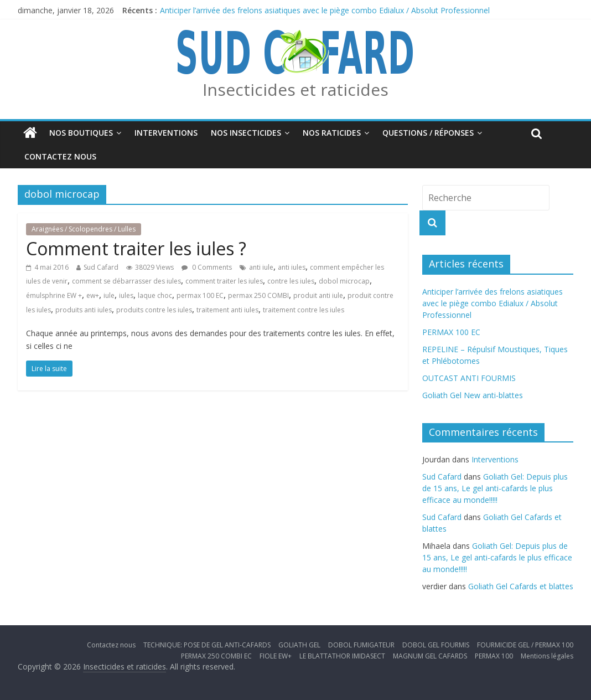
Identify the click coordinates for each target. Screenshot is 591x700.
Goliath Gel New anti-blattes (473, 395)
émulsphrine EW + (54, 295)
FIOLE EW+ (276, 656)
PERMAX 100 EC (451, 332)
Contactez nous (60, 156)
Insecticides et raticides (295, 89)
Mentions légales (547, 656)
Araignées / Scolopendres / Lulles (84, 229)
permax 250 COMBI (258, 295)
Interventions (166, 133)
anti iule (261, 267)
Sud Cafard (101, 267)
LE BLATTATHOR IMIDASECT (342, 656)
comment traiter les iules (224, 281)
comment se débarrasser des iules (126, 281)
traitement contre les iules (304, 310)
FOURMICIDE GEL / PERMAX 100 (525, 645)
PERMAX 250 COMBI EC (216, 656)
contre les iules (291, 281)
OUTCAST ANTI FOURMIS (469, 378)
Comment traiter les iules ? (136, 248)
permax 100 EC (200, 295)
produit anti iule (318, 295)
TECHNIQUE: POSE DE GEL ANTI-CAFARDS (207, 645)
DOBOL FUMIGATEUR (361, 645)
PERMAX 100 (494, 656)
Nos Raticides (332, 133)
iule (109, 295)
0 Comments (207, 267)
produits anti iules (84, 310)
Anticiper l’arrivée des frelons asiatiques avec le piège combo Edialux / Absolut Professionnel (325, 10)
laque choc (155, 295)
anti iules (292, 267)
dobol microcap (344, 281)
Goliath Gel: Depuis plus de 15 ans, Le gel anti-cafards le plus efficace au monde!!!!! (495, 488)
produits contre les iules (154, 310)
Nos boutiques (81, 133)
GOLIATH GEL (299, 645)
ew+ (93, 295)
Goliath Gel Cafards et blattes (521, 586)
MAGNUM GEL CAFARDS (430, 656)
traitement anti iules (227, 310)
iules (126, 295)
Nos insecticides (246, 133)
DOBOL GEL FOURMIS (436, 645)
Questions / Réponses (428, 133)
